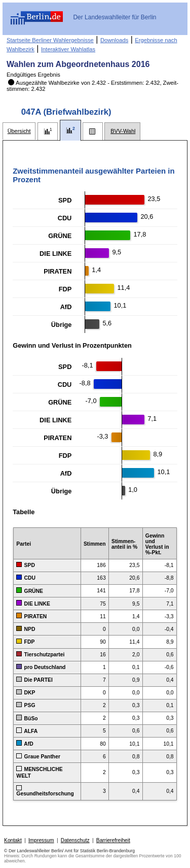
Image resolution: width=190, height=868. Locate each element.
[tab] (19, 131)
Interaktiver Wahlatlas (68, 49)
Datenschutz (75, 840)
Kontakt (13, 840)
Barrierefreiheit (113, 840)
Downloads (114, 40)
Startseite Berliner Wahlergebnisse (50, 40)
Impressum (41, 840)
